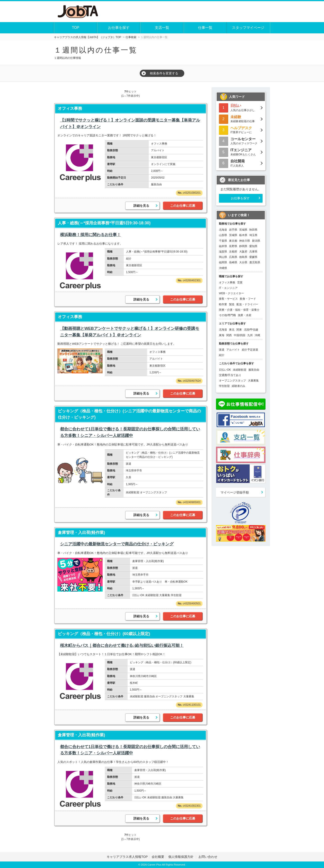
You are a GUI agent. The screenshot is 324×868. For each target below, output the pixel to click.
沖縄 (257, 335)
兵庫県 (253, 252)
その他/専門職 (227, 315)
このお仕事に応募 (183, 206)
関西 (229, 335)
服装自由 (254, 370)
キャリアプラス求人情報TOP (127, 857)
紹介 (222, 355)
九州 (250, 335)
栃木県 (243, 235)
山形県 (223, 235)
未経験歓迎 (240, 370)
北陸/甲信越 (251, 330)
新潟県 (256, 241)
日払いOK (225, 370)
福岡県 (223, 262)
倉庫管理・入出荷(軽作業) (81, 533)
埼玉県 (253, 235)
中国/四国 (240, 335)
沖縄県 (223, 268)
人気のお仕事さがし (241, 107)
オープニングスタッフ (232, 381)
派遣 (222, 350)
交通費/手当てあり (230, 375)
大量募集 (253, 381)
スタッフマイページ (248, 28)
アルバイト (233, 350)
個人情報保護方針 (181, 857)
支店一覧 (162, 28)
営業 (240, 282)
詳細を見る (141, 206)
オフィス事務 (70, 108)
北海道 (223, 230)
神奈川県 (245, 241)
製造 (232, 304)
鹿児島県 (255, 262)
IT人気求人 (241, 163)
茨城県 (233, 235)
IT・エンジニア (228, 288)
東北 (232, 330)
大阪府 (243, 252)
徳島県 (243, 257)
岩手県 (233, 230)
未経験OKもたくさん (241, 152)
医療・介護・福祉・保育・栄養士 (239, 310)
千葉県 (223, 241)
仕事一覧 (205, 28)
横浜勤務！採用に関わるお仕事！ (90, 235)
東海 (222, 335)
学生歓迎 (224, 386)
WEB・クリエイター (231, 293)
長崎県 (233, 262)
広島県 (233, 257)
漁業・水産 (245, 315)
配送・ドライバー (247, 304)
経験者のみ (238, 386)
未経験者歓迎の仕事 (241, 119)
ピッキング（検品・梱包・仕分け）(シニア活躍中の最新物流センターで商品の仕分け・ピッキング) (129, 414)
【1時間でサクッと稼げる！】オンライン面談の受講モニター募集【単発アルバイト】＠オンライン (130, 123)
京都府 (233, 252)
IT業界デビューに (241, 130)
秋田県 (253, 230)
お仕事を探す (119, 28)
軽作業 (223, 304)
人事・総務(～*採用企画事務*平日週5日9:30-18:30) (104, 223)
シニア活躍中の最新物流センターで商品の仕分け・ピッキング (117, 544)
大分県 (243, 262)
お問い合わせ (208, 857)
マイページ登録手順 (235, 492)
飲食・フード (248, 299)
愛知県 (253, 246)
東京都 (233, 241)
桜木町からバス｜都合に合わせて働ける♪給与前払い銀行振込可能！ (122, 645)
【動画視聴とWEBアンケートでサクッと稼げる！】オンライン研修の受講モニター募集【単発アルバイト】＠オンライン (130, 332)
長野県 (233, 246)
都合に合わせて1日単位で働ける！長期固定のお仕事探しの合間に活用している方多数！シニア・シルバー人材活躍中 (130, 432)
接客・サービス (228, 299)
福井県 (223, 246)
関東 (239, 330)
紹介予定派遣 (250, 350)
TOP (76, 28)
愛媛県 (253, 257)
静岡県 (243, 246)
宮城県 (243, 230)
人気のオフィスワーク (241, 141)
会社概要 (158, 857)
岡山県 (223, 257)
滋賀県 (223, 252)
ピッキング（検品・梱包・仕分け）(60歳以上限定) (104, 634)
